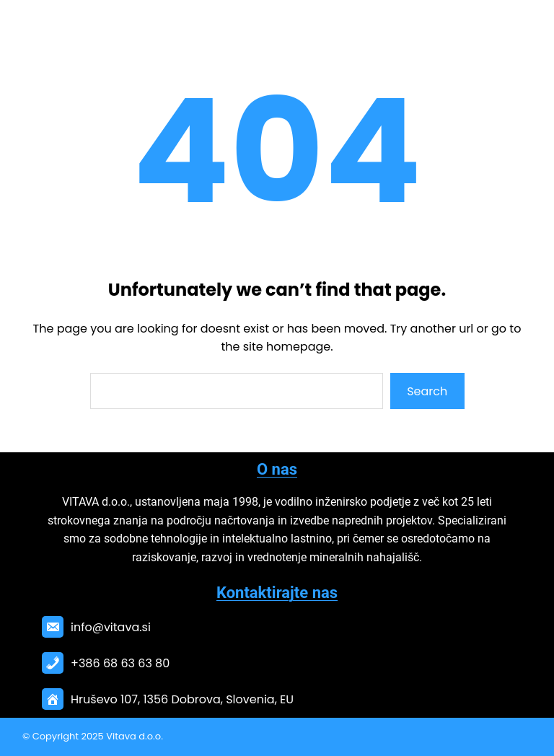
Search (427, 391)
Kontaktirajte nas (277, 593)
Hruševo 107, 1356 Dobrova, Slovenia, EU (182, 699)
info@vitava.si (111, 627)
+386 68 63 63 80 (120, 663)
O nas (277, 469)
